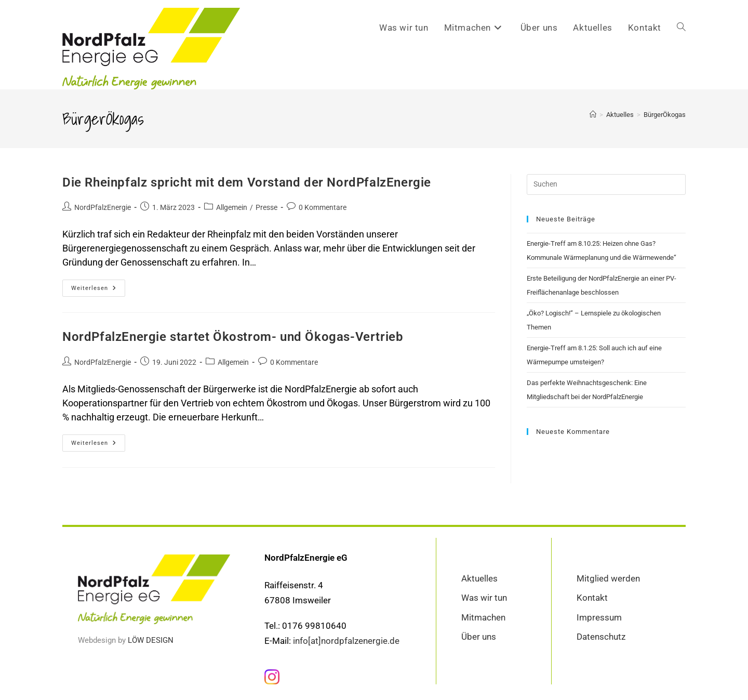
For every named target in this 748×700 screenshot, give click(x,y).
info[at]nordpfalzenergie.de (346, 640)
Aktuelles (479, 578)
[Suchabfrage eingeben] (606, 184)
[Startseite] (593, 115)
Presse (266, 207)
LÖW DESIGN (151, 640)
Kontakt (592, 598)
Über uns (479, 637)
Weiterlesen (98, 286)
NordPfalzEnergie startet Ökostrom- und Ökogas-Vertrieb (233, 337)
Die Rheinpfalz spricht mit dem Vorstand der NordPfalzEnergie (247, 182)
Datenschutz (601, 637)
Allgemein (232, 207)
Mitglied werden (608, 578)
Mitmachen (483, 617)
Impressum (599, 617)
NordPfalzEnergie (103, 207)
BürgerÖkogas (665, 115)
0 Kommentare (323, 207)
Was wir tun (484, 598)
